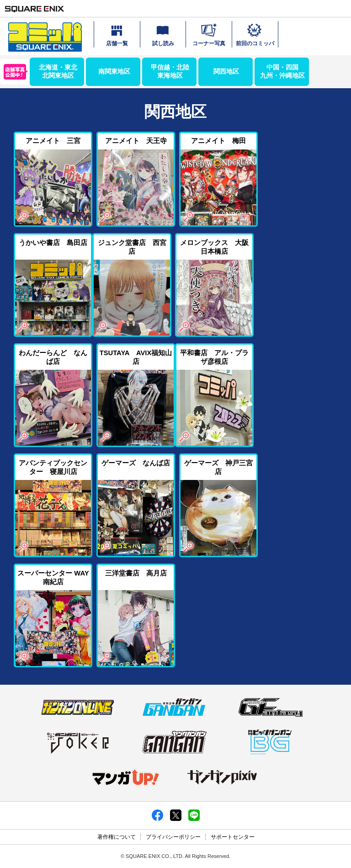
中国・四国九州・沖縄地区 (282, 71)
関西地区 (226, 71)
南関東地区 (114, 71)
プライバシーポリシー (173, 837)
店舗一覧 (117, 34)
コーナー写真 (209, 34)
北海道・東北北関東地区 (58, 71)
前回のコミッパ (255, 34)
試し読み (163, 34)
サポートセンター (233, 837)
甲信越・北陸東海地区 (170, 71)
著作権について (117, 837)
